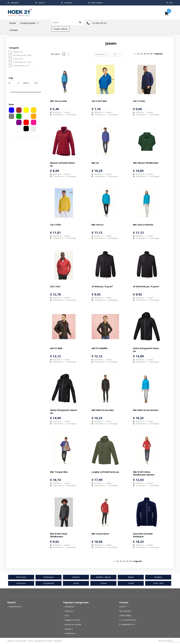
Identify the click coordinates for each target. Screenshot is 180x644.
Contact (14, 30)
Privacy (31, 641)
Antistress (69, 611)
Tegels (64, 54)
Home (13, 23)
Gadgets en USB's (72, 620)
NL (167, 3)
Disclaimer (58, 641)
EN (171, 3)
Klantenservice (15, 607)
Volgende (158, 54)
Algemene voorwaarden (17, 641)
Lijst (69, 54)
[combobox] (65, 22)
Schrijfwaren (70, 633)
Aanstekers (70, 607)
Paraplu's (69, 629)
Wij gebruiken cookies (44, 641)
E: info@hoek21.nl (127, 624)
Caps (67, 615)
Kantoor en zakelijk (73, 624)
